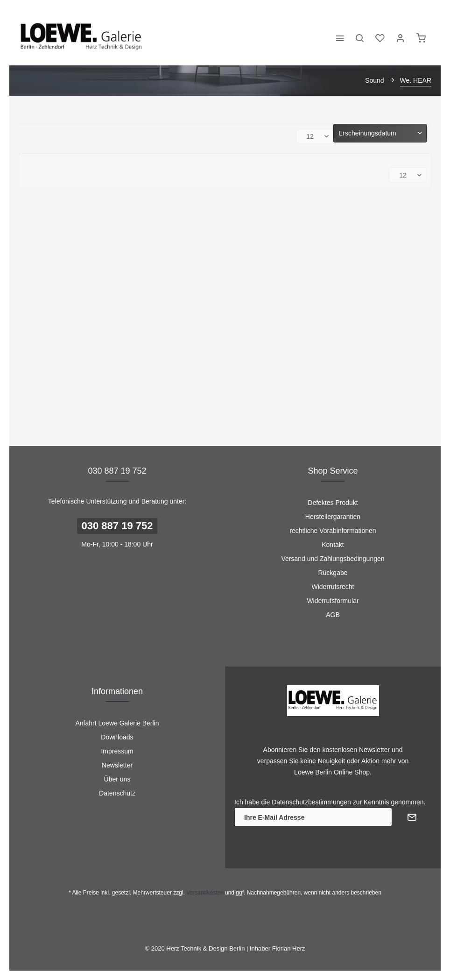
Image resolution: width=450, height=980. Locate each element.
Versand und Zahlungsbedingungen (333, 559)
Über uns (117, 779)
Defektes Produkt (333, 503)
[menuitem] (340, 37)
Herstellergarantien (333, 517)
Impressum (117, 751)
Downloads (117, 737)
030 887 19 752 (117, 526)
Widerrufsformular (333, 601)
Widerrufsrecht (333, 587)
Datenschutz (117, 793)
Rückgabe (333, 573)
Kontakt (333, 545)
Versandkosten (205, 893)
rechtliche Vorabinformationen (333, 531)
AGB (333, 615)
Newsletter (117, 765)
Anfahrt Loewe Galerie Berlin (117, 723)
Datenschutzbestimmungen (311, 802)
